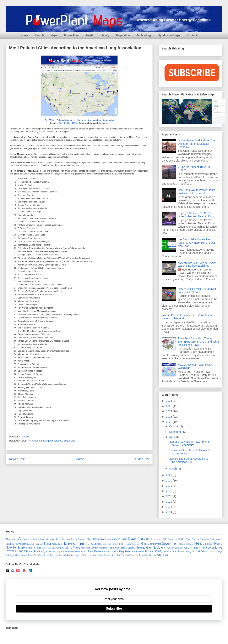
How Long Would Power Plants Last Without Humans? (196, 192)
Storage (219, 552)
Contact (192, 35)
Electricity (11, 544)
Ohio (177, 548)
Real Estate (95, 551)
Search (39, 35)
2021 (169, 475)
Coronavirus (156, 539)
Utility (119, 555)
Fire (121, 544)
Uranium (92, 555)
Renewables (138, 551)
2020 (169, 481)
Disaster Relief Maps (69, 123)
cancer (116, 539)
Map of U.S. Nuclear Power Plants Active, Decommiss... (189, 443)
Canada (108, 539)
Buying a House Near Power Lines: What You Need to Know (196, 215)
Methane (94, 548)
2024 (169, 411)
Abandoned (12, 539)
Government (170, 544)
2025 (169, 406)
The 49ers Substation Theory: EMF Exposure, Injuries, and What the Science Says (198, 342)
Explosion (107, 544)
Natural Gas (144, 547)
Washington (151, 555)
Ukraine (70, 555)
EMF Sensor (36, 544)
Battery (74, 539)
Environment (75, 543)
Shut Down (178, 551)
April (172, 437)
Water (160, 555)
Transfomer (44, 555)
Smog (188, 551)
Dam (164, 539)
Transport (54, 555)
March (173, 469)
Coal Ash (143, 539)
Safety (105, 35)
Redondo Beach (110, 551)
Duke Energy (193, 539)
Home (24, 35)
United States (81, 555)
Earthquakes (216, 539)
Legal (70, 548)
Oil (181, 548)
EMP (61, 544)
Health (90, 35)
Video (125, 555)
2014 (169, 512)
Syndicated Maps (169, 35)
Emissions (69, 441)
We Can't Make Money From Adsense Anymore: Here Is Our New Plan (197, 243)
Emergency (23, 544)
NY (165, 548)
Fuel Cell (136, 544)
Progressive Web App (50, 552)
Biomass (82, 539)
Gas (144, 544)
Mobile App (113, 548)
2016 (169, 502)
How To (11, 547)
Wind (168, 555)
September (176, 432)
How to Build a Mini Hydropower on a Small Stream (197, 291)
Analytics (57, 539)
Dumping (204, 539)
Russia (149, 551)
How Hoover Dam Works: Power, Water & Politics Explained (198, 264)
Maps (54, 35)
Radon (84, 551)
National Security (127, 548)
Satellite (167, 551)
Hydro (21, 547)
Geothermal (154, 544)
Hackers (183, 544)
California (98, 539)
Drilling (182, 539)
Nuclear (158, 547)
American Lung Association (47, 441)
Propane (65, 551)
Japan (51, 548)
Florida (128, 544)
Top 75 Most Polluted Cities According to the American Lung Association (79, 120)
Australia (66, 539)
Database (173, 539)
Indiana (29, 548)
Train (36, 555)
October (174, 426)
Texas (31, 555)
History (210, 544)
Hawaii (190, 544)
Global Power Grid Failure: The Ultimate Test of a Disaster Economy (196, 144)
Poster (202, 548)
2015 (169, 507)
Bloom (90, 539)
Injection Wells (40, 548)
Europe (98, 544)
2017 (169, 496)
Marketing (85, 548)
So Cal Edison (200, 551)
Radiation (75, 551)
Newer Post (17, 459)
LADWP (58, 548)
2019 (169, 486)
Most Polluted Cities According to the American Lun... (188, 460)
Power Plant (72, 35)
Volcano (141, 555)
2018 (169, 491)
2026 (169, 401)
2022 (169, 422)
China (124, 539)
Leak (65, 548)
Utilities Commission (106, 555)
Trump (62, 555)
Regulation (123, 35)
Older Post (142, 459)
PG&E (186, 548)
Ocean (171, 548)
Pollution (194, 548)
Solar (212, 551)
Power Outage (16, 551)
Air (29, 441)
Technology (144, 35)
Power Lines (214, 547)
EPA (90, 544)
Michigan (103, 548)
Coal (132, 538)
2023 (169, 417)
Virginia (133, 555)
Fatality (115, 544)
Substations (21, 555)
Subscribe (10, 555)
